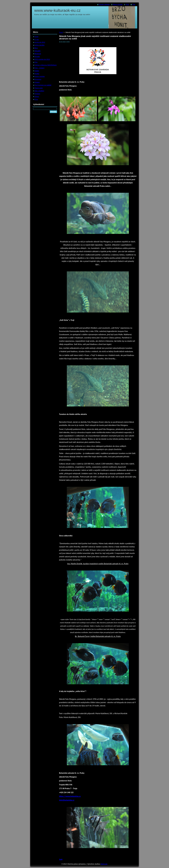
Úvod (61, 32)
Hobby (37, 71)
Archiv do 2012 (40, 42)
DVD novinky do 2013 (42, 59)
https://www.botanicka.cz (70, 796)
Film (36, 62)
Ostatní (37, 82)
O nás (37, 39)
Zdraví (37, 97)
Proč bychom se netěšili (43, 85)
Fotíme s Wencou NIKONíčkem (46, 65)
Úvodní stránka (104, 4)
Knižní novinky (40, 76)
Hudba (37, 74)
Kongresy (38, 79)
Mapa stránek (118, 4)
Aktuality (38, 51)
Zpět (61, 859)
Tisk (134, 4)
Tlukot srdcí (39, 88)
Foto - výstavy (40, 68)
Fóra (36, 99)
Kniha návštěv (40, 45)
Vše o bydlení (39, 91)
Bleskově (38, 54)
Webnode (104, 864)
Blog (36, 48)
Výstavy (37, 94)
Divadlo (37, 57)
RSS (127, 4)
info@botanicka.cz (67, 800)
